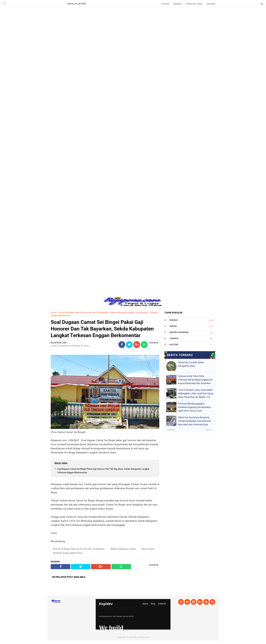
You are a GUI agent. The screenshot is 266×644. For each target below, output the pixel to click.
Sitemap (211, 4)
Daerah (173, 320)
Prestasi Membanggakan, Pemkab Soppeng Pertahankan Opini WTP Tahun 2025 (194, 407)
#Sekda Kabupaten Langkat (123, 549)
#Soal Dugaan (148, 549)
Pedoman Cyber (194, 4)
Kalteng (174, 345)
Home (54, 312)
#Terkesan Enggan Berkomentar (68, 553)
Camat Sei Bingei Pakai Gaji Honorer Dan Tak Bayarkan (83, 312)
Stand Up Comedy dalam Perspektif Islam (191, 364)
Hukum (173, 326)
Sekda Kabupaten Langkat (122, 312)
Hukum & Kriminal (179, 332)
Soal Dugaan (142, 312)
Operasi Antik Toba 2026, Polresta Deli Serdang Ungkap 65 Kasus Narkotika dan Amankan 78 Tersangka (195, 380)
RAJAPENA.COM (141, 637)
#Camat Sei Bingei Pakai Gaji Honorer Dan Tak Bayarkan (79, 549)
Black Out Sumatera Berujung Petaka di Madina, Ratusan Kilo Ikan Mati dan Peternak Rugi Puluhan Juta (194, 421)
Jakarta (174, 338)
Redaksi (178, 4)
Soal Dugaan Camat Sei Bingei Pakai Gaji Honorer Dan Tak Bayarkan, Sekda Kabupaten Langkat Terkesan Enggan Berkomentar (102, 329)
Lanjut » (209, 430)
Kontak (165, 4)
